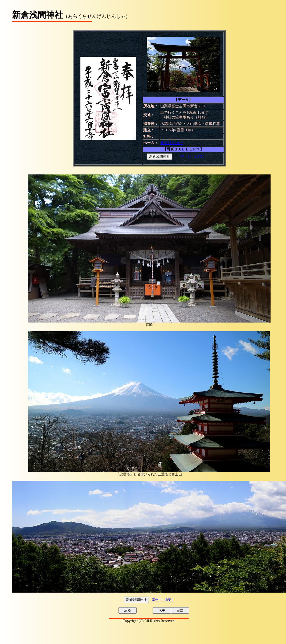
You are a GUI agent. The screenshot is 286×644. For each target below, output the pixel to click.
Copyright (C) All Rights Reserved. (149, 621)
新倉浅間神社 (171, 143)
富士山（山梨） (193, 156)
